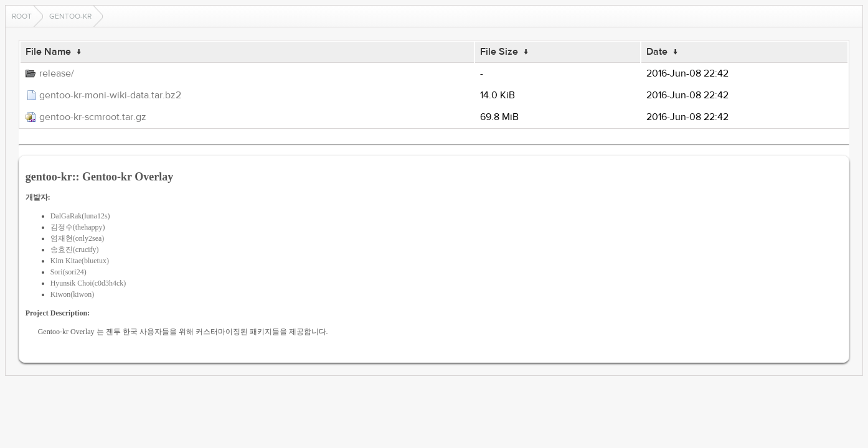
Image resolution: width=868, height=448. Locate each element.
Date (657, 52)
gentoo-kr (70, 16)
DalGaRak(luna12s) (80, 216)
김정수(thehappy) (78, 227)
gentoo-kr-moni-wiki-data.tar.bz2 (110, 95)
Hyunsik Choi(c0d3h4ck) (88, 283)
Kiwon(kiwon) (73, 294)
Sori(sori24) (68, 272)
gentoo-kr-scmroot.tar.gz (93, 117)
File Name (48, 52)
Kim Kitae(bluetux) (80, 261)
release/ (57, 73)
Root (22, 16)
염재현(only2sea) (78, 238)
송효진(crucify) (75, 250)
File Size (499, 52)
